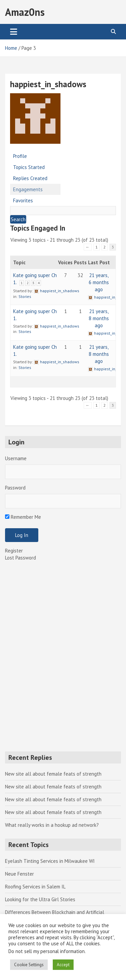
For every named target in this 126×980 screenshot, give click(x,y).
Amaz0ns (25, 12)
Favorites (23, 200)
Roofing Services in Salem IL (35, 887)
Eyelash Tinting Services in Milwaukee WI (50, 861)
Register (14, 551)
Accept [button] (63, 965)
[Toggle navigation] (14, 32)
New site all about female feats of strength (53, 774)
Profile (20, 156)
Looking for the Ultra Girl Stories (40, 899)
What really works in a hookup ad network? (52, 825)
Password (15, 488)
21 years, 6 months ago (99, 282)
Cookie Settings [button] (29, 965)
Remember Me (23, 517)
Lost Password (20, 558)
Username (16, 458)
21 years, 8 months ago (99, 318)
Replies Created (30, 178)
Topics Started (29, 167)
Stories (25, 296)
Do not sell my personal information (47, 951)
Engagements (28, 189)
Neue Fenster (19, 874)
